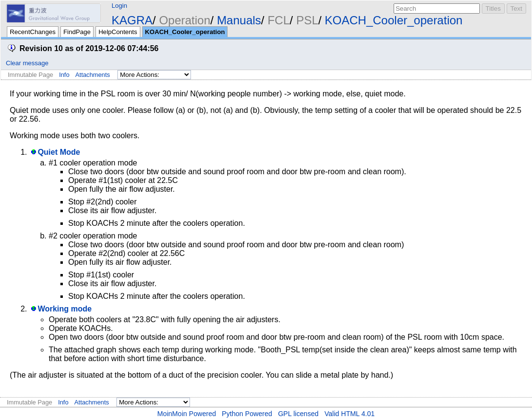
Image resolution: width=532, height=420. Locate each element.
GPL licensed (298, 414)
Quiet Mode (59, 152)
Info (64, 75)
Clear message (27, 63)
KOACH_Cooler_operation (394, 20)
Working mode (65, 309)
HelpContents (118, 32)
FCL (278, 20)
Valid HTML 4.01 (350, 414)
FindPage (77, 32)
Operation (184, 20)
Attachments (93, 75)
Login (119, 6)
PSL (307, 20)
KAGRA (132, 20)
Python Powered (247, 414)
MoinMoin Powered (187, 414)
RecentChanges (33, 32)
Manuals (239, 20)
